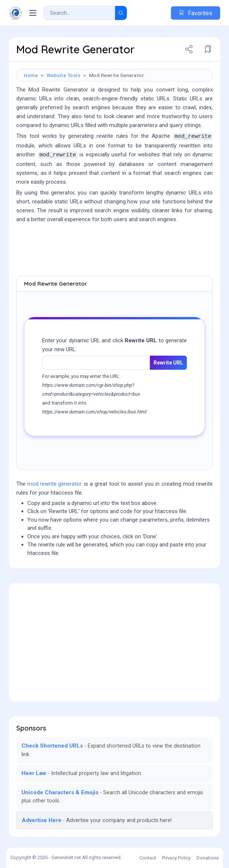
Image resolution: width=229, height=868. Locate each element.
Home (31, 75)
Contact (148, 858)
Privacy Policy (176, 858)
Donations (208, 858)
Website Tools (64, 75)
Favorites (196, 13)
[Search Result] (80, 13)
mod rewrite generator (55, 484)
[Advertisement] (114, 250)
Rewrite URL (168, 363)
